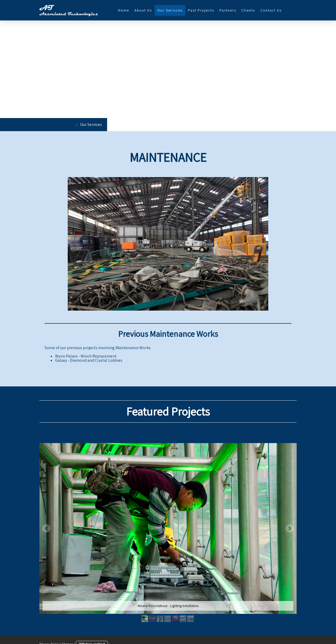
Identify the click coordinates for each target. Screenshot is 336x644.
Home (124, 10)
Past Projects (201, 10)
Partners (228, 10)
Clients (248, 10)
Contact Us (271, 10)
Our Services (170, 10)
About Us (143, 10)
